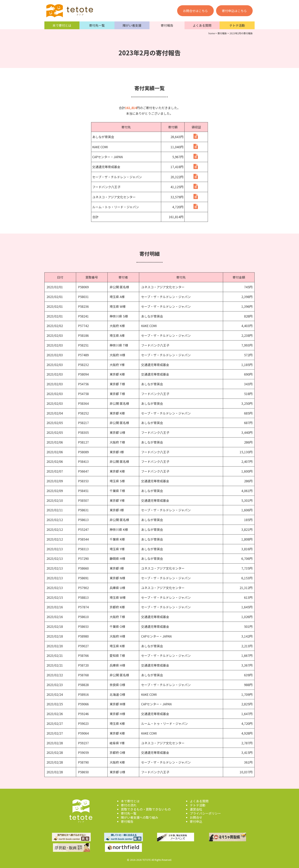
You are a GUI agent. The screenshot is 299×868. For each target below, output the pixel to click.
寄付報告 (167, 25)
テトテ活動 (237, 25)
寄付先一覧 (97, 25)
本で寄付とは (62, 25)
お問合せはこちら (195, 11)
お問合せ (196, 816)
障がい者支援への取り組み (140, 816)
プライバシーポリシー (205, 812)
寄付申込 (196, 820)
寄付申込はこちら (234, 11)
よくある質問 (202, 25)
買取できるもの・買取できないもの (146, 808)
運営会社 (196, 808)
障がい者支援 (132, 25)
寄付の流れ (129, 804)
